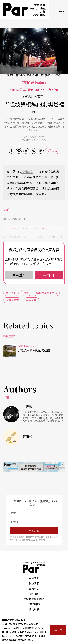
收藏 (54, 151)
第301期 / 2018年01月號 (34, 140)
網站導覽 (34, 609)
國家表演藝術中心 (34, 599)
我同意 (58, 630)
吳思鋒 (33, 137)
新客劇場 (31, 300)
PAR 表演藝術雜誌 (34, 567)
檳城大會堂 (12, 300)
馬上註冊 (49, 275)
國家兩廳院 (34, 604)
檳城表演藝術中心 (15, 219)
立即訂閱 (34, 531)
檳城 (44, 177)
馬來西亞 (27, 171)
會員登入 (19, 275)
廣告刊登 (34, 589)
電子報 (34, 594)
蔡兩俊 (42, 137)
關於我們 (34, 578)
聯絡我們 (34, 583)
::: (54, 5)
